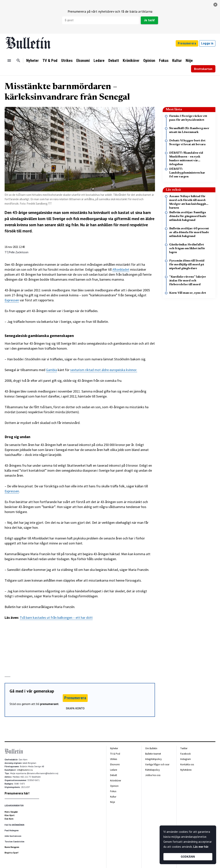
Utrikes (67, 61)
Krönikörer (131, 61)
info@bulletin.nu (25, 770)
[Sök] (18, 61)
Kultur (177, 61)
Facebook (185, 754)
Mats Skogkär (11, 812)
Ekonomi (83, 61)
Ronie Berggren (12, 847)
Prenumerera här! (17, 793)
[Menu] (9, 61)
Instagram (186, 759)
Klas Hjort (10, 815)
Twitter (184, 748)
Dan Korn (9, 819)
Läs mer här (201, 847)
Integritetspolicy (153, 759)
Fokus (164, 61)
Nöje (189, 61)
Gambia (51, 370)
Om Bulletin (151, 748)
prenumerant (49, 704)
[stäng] (215, 5)
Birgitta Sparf (12, 853)
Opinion (149, 61)
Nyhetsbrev (186, 770)
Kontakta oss (187, 764)
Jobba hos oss (153, 775)
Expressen (12, 300)
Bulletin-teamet (153, 754)
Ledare (99, 61)
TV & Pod (50, 61)
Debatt (114, 61)
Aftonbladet (121, 269)
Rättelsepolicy (152, 770)
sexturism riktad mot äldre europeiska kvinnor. (104, 370)
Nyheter (33, 61)
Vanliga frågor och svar (157, 764)
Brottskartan (203, 69)
